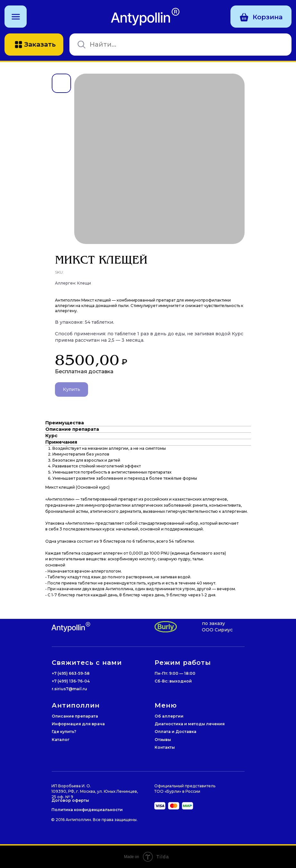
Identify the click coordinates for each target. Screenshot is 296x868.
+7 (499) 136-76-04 (71, 681)
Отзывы (163, 740)
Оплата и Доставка (175, 732)
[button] (16, 17)
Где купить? (64, 732)
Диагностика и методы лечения (190, 724)
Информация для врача (78, 724)
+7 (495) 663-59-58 (71, 673)
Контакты (165, 747)
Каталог (61, 740)
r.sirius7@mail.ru (69, 689)
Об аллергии (169, 716)
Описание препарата (75, 716)
